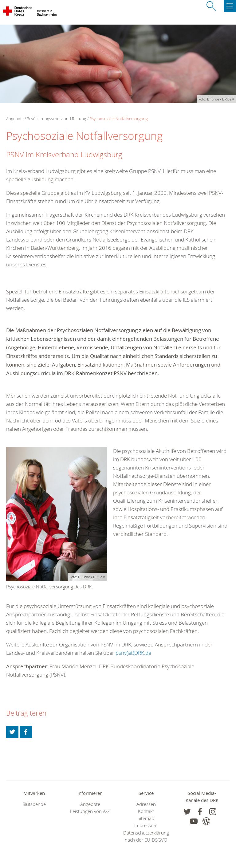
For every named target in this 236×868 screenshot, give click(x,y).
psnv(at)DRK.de (133, 653)
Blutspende (34, 804)
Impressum (146, 825)
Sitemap (146, 818)
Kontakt (146, 811)
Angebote (90, 804)
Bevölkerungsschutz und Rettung (56, 119)
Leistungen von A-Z (90, 811)
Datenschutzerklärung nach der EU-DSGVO (146, 836)
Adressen (146, 804)
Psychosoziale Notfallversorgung (119, 119)
